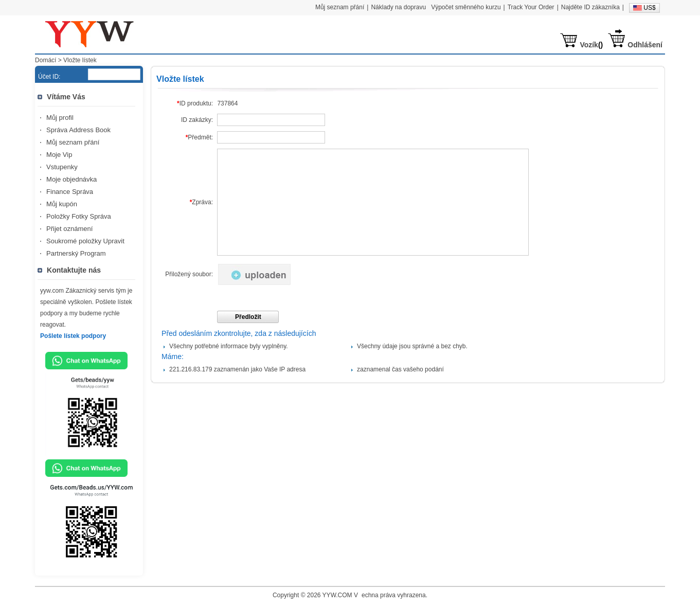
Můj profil (60, 118)
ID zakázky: (197, 120)
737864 (227, 103)
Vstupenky (62, 167)
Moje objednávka (71, 179)
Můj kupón (62, 204)
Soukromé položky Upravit (85, 241)
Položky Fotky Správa (79, 216)
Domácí (46, 60)
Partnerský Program (76, 253)
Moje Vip (59, 155)
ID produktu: (195, 103)
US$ (649, 8)
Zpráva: (201, 202)
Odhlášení (645, 45)
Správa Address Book (78, 130)
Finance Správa (70, 192)
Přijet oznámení (69, 229)
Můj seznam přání (73, 142)
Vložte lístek (80, 60)
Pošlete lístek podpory (73, 336)
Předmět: (199, 137)
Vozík (589, 45)
